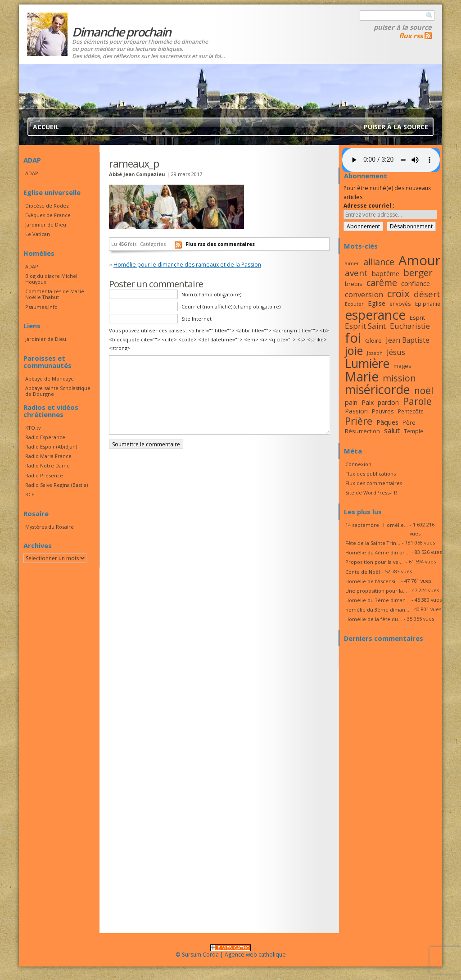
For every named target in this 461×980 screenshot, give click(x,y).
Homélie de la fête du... (374, 619)
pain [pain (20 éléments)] (351, 402)
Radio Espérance (45, 437)
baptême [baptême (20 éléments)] (386, 273)
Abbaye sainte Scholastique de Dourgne (58, 391)
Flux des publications (371, 474)
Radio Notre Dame (47, 465)
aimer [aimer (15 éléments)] (352, 263)
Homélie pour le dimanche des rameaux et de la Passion (187, 265)
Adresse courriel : (369, 206)
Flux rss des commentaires (220, 244)
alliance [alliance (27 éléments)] (379, 262)
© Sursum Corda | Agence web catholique (231, 952)
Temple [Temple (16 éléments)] (414, 431)
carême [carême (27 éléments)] (382, 283)
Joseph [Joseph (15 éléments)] (375, 353)
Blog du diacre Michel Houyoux (51, 279)
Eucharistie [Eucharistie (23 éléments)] (410, 326)
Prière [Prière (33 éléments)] (359, 421)
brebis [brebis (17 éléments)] (354, 284)
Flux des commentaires (374, 483)
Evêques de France (48, 215)
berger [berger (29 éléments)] (418, 272)
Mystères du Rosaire (50, 527)
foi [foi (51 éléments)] (353, 338)
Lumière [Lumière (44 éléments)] (367, 363)
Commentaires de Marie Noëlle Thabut (55, 294)
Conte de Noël (363, 572)
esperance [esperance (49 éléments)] (375, 315)
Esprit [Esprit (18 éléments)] (417, 318)
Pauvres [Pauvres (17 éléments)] (383, 411)
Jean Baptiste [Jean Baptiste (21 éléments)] (408, 340)
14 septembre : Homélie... (377, 525)
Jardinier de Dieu (46, 225)
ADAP (32, 173)
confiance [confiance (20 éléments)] (416, 283)
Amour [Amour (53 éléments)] (420, 260)
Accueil (46, 127)
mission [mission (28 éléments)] (399, 378)
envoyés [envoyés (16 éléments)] (400, 304)
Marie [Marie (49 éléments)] (362, 377)
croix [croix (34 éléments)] (398, 293)
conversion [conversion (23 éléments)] (364, 294)
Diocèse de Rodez (47, 206)
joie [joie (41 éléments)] (354, 350)
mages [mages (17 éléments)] (402, 366)
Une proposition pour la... (376, 591)
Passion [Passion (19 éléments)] (356, 411)
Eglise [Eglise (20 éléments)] (377, 303)
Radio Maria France (48, 456)
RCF (30, 494)
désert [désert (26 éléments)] (427, 294)
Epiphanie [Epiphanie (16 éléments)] (428, 304)
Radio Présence (44, 475)
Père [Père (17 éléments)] (409, 422)
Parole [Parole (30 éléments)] (417, 401)
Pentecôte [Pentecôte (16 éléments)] (411, 411)
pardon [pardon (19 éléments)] (388, 402)
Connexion (358, 464)
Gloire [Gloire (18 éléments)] (373, 340)
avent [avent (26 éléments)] (356, 273)
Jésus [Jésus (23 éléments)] (396, 352)
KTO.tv (33, 428)
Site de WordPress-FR (371, 492)
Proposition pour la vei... (375, 562)
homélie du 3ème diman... (377, 610)
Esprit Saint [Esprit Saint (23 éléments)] (365, 326)
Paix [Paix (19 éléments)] (368, 402)
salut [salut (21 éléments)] (392, 431)
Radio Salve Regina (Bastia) (56, 485)
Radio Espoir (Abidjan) (51, 447)
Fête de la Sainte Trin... (373, 543)
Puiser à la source (403, 27)
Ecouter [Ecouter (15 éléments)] (354, 304)
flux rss (411, 36)
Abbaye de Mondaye (50, 379)
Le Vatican (38, 234)
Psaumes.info (41, 307)
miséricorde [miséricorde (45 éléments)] (377, 389)
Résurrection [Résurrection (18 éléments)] (362, 431)
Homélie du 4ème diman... (377, 552)
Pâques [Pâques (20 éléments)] (387, 422)
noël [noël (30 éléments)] (424, 390)
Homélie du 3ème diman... (377, 600)
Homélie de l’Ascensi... (372, 581)
